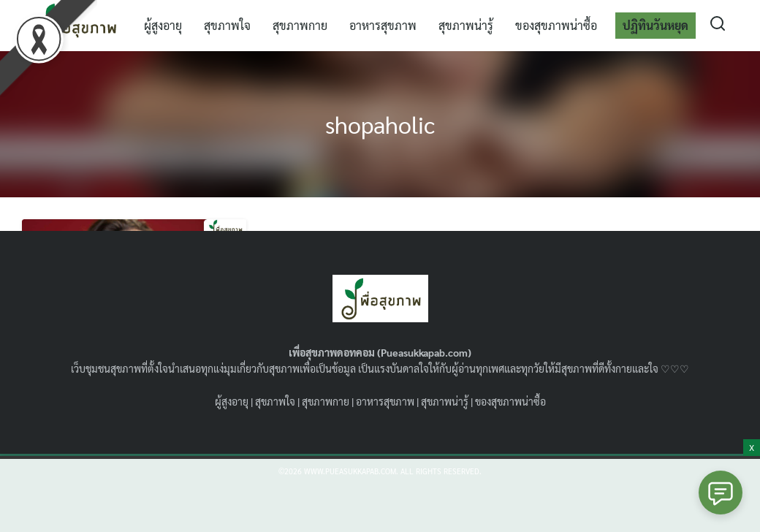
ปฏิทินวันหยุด (655, 25)
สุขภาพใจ (227, 25)
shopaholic (380, 124)
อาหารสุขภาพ (383, 25)
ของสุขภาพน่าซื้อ (556, 25)
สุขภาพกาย (300, 25)
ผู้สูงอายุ (163, 25)
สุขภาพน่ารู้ (466, 25)
